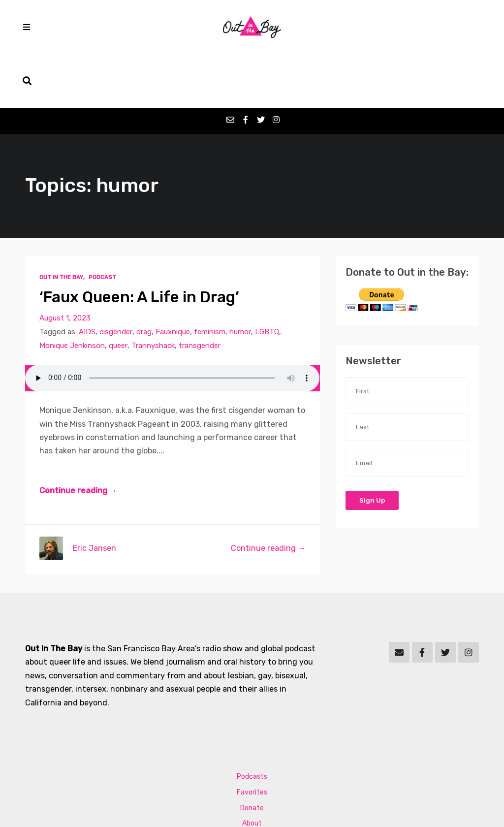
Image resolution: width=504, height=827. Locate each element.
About (252, 770)
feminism (211, 278)
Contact (252, 785)
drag (144, 278)
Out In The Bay (61, 223)
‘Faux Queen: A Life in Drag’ (140, 243)
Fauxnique (173, 278)
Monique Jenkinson (73, 292)
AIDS (87, 278)
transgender (202, 292)
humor (241, 278)
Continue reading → (78, 437)
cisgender (116, 278)
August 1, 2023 (65, 264)
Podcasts (252, 722)
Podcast (102, 223)
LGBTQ (268, 278)
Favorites (252, 738)
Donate (252, 754)
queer (119, 292)
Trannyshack (155, 292)
